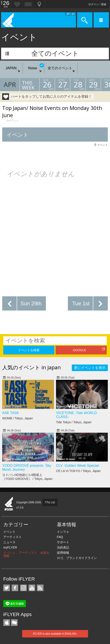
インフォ (63, 532)
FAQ (60, 537)
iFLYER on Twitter (7, 588)
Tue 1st (81, 303)
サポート (63, 542)
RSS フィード (40, 588)
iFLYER (9, 504)
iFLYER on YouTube (32, 588)
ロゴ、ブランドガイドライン (77, 558)
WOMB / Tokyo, (17, 418)
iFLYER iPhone (7, 623)
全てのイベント (55, 53)
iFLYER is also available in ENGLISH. (55, 634)
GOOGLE (80, 350)
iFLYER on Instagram (23, 588)
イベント (9, 532)
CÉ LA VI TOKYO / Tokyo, (78, 471)
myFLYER (10, 547)
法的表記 (63, 547)
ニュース (9, 542)
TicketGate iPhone (14, 623)
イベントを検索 (29, 350)
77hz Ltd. (50, 502)
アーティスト (13, 537)
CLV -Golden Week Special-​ (78, 466)
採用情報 (63, 553)
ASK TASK (11, 413)
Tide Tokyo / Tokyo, (74, 422)
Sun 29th (31, 303)
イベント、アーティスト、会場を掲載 (26, 554)
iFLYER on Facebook (15, 588)
